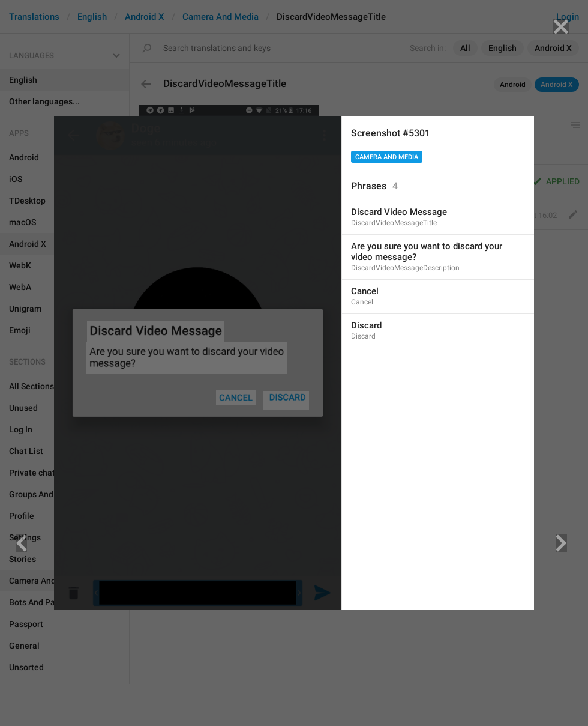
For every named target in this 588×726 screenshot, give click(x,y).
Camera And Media (387, 157)
